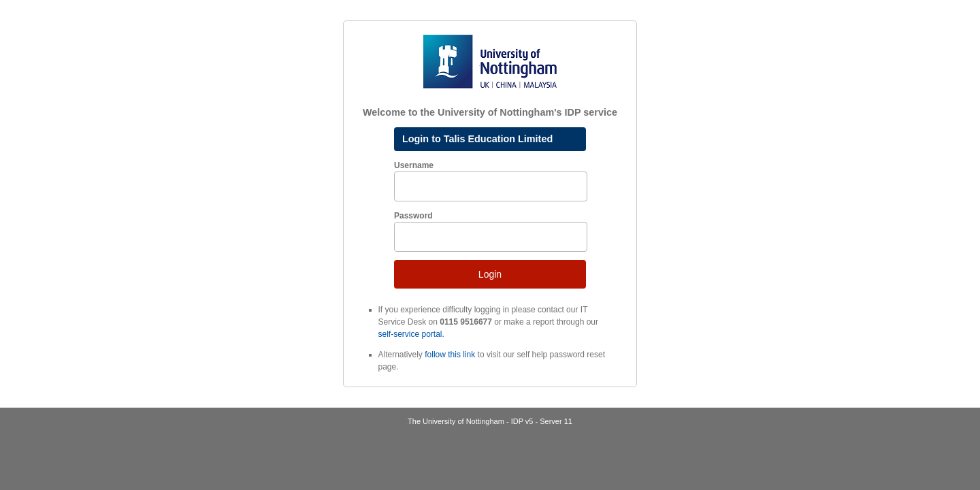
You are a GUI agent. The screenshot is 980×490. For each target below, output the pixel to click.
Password (413, 216)
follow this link (450, 355)
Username (414, 165)
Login (490, 274)
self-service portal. (411, 334)
